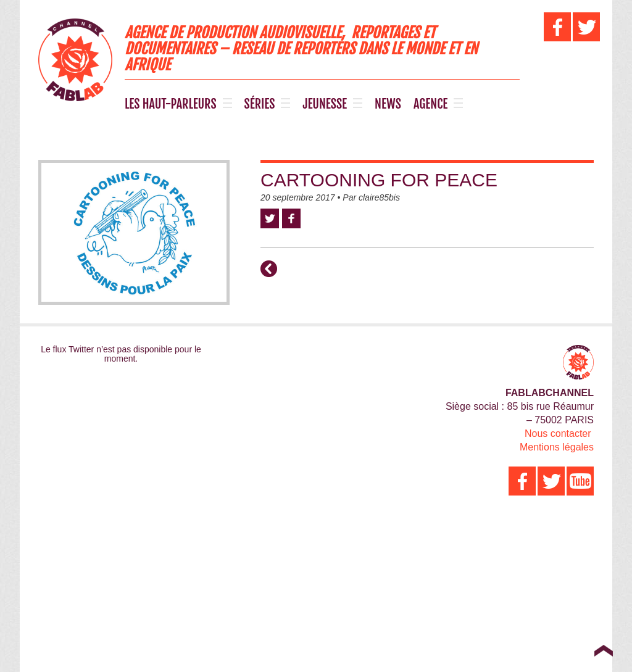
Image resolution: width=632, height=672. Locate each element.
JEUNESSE (325, 104)
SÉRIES (260, 104)
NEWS (388, 104)
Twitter (270, 218)
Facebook (291, 218)
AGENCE (430, 104)
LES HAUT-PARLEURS (171, 104)
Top (603, 650)
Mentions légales (557, 447)
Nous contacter (558, 433)
